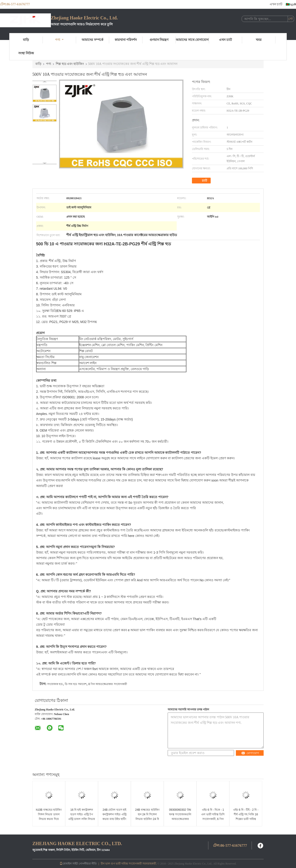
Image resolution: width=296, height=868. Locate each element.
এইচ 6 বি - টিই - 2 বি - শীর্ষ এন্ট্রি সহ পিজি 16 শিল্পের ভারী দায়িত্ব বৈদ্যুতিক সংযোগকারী (246, 817)
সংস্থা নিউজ (26, 53)
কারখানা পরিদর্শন (126, 40)
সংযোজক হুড (55, 684)
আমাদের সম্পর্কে (92, 40)
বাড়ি (26, 40)
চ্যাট (202, 181)
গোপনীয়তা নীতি (88, 864)
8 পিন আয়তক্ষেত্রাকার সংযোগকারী (108, 684)
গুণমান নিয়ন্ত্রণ (159, 40)
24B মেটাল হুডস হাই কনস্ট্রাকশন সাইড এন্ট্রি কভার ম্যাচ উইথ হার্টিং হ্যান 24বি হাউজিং (114, 817)
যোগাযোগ (250, 753)
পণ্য (59, 40)
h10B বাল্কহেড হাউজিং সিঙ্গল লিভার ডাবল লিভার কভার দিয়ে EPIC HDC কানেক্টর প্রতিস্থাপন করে (49, 819)
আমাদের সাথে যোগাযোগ (192, 40)
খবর (259, 40)
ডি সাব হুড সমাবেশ (76, 684)
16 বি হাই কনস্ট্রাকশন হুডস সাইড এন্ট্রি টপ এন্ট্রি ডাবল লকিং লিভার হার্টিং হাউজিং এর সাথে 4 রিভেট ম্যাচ (82, 819)
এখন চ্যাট (276, 4)
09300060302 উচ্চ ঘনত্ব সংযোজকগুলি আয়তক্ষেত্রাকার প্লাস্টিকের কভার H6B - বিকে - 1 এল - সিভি (180, 819)
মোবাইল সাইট (69, 864)
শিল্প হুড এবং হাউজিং (70, 64)
